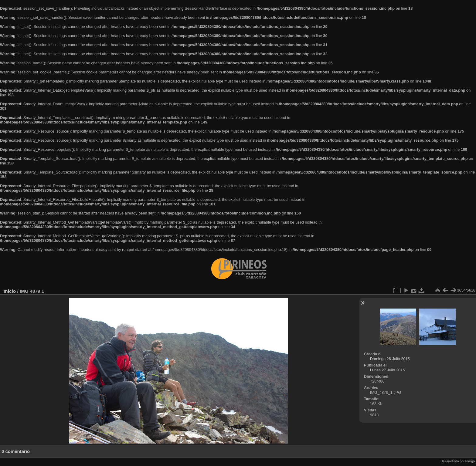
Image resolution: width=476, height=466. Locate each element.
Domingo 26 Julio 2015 (390, 359)
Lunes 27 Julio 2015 (388, 370)
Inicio (10, 291)
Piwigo (470, 461)
